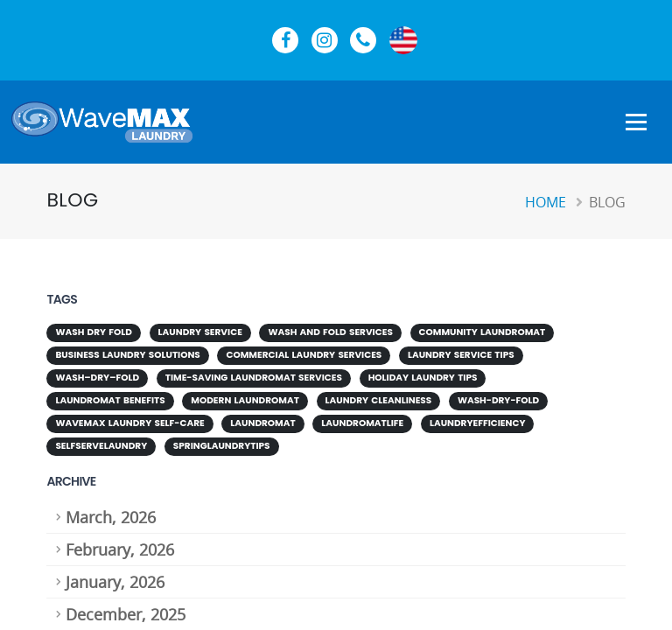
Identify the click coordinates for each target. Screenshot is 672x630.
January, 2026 (115, 582)
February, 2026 (120, 549)
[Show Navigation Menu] (636, 123)
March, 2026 (111, 517)
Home (546, 202)
